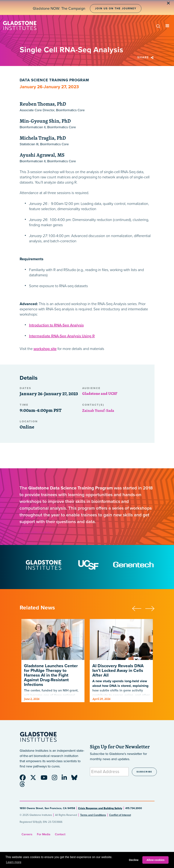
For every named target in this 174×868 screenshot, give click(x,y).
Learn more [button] (14, 862)
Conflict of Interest (120, 815)
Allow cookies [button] (155, 860)
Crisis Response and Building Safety (100, 808)
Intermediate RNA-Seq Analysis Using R (62, 336)
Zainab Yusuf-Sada (98, 410)
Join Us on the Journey (116, 9)
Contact (60, 834)
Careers (27, 834)
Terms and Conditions (93, 815)
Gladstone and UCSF (100, 393)
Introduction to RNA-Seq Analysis (56, 325)
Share (146, 57)
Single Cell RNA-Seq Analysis (36, 533)
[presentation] (139, 608)
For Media (44, 834)
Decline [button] (134, 860)
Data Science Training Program (54, 80)
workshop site (45, 349)
